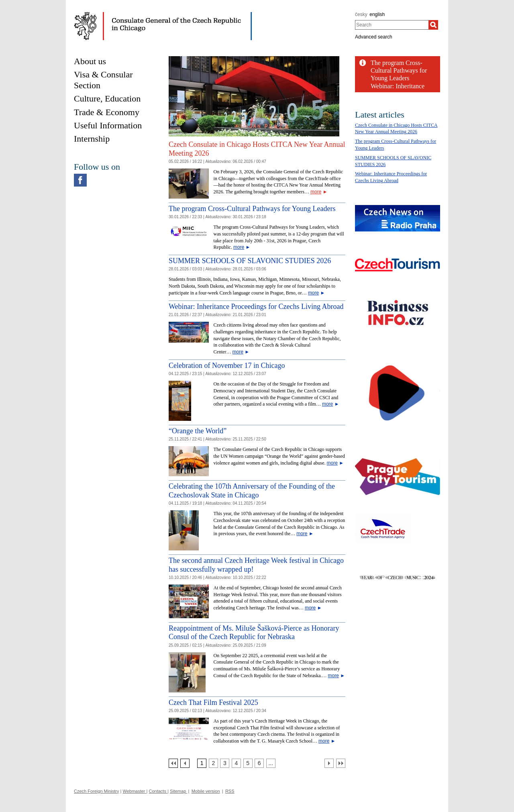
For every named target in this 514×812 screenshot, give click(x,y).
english (377, 14)
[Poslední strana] (341, 763)
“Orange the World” (198, 431)
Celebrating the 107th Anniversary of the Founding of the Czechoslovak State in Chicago (252, 491)
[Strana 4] (236, 763)
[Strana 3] (225, 763)
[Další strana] (329, 763)
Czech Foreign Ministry (96, 791)
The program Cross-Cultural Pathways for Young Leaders (252, 209)
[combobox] (392, 25)
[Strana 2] (213, 763)
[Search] (433, 25)
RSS (230, 791)
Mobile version (206, 791)
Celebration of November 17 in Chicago (227, 365)
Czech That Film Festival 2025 (213, 702)
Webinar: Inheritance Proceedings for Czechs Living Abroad (256, 307)
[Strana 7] (271, 763)
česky (361, 14)
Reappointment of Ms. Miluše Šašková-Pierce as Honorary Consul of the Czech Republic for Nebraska (254, 633)
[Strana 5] (248, 763)
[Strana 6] (259, 763)
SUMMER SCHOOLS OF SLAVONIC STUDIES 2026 (250, 261)
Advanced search (374, 37)
